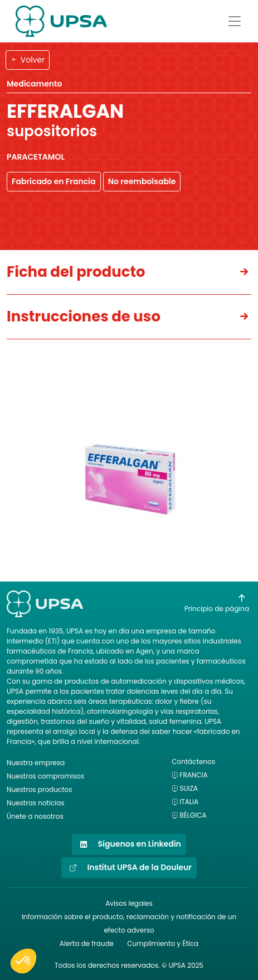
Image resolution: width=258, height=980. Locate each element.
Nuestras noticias (36, 803)
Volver (28, 60)
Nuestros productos (39, 789)
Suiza (189, 788)
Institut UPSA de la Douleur (129, 868)
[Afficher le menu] (235, 21)
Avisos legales (129, 903)
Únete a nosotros (35, 816)
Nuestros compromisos (45, 776)
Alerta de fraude (87, 943)
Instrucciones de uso (84, 316)
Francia (193, 775)
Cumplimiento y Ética (163, 943)
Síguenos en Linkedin (129, 844)
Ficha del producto (76, 272)
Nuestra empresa (36, 763)
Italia (189, 802)
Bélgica (193, 815)
